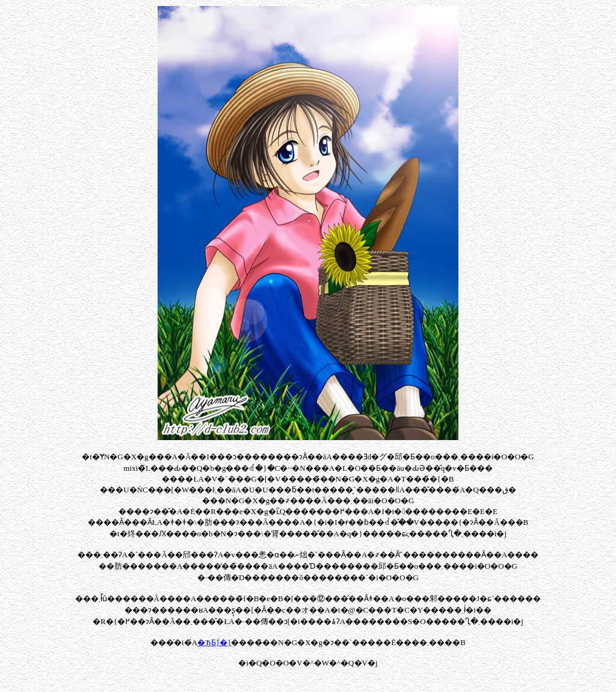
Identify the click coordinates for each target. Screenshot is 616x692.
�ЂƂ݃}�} (214, 642)
